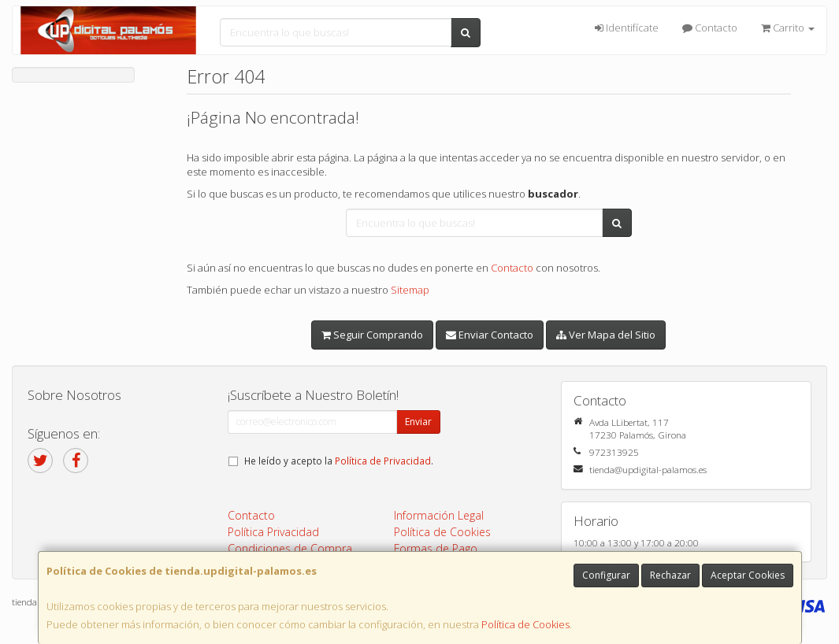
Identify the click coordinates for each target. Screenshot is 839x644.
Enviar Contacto (490, 335)
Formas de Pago (436, 548)
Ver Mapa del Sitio (606, 335)
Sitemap (410, 290)
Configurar (606, 575)
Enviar (418, 422)
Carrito (788, 28)
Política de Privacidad (383, 461)
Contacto (710, 28)
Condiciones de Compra (290, 548)
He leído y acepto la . (339, 461)
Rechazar (670, 575)
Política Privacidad (273, 532)
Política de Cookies (525, 624)
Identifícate (627, 28)
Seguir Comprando (372, 335)
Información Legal (439, 515)
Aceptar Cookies (748, 575)
